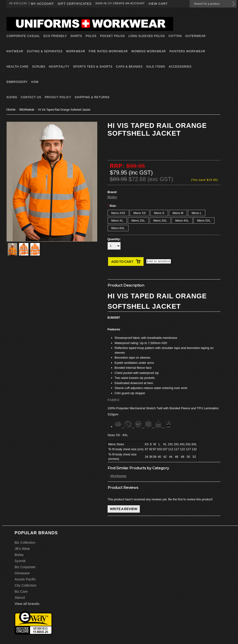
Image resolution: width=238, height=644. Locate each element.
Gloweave (22, 573)
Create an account (129, 3)
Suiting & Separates (45, 51)
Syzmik (20, 561)
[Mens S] (159, 213)
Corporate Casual (23, 36)
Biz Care (21, 591)
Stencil (20, 598)
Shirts (76, 36)
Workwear (76, 51)
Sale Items (156, 67)
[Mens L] (197, 213)
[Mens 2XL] (138, 221)
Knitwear (15, 51)
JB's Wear (22, 549)
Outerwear (196, 36)
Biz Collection (25, 543)
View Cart (158, 4)
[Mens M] (178, 213)
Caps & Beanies (129, 67)
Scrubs (39, 67)
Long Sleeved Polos (147, 36)
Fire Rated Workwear (108, 51)
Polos (91, 36)
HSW (35, 82)
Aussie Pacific (25, 579)
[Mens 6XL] (118, 228)
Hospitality (59, 67)
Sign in (101, 3)
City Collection (25, 585)
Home (11, 109)
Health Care (18, 67)
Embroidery (17, 82)
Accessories (180, 67)
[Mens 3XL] (160, 221)
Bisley (112, 197)
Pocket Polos (113, 36)
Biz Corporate (25, 567)
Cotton (175, 36)
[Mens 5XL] (204, 221)
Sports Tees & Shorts (93, 67)
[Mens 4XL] (182, 221)
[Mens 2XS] (118, 213)
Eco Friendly (55, 36)
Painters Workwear (187, 51)
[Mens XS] (140, 213)
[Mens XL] (117, 221)
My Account (43, 4)
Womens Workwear (149, 51)
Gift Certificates (75, 4)
